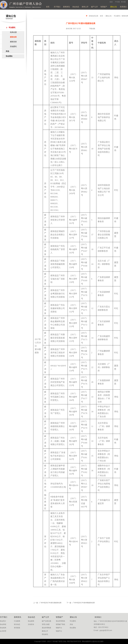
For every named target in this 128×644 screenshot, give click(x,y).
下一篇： (81, 603)
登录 (111, 2)
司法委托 (117, 16)
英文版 (123, 2)
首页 (48, 7)
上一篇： (47, 603)
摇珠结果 (125, 16)
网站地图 (85, 641)
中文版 (118, 2)
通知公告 (109, 16)
